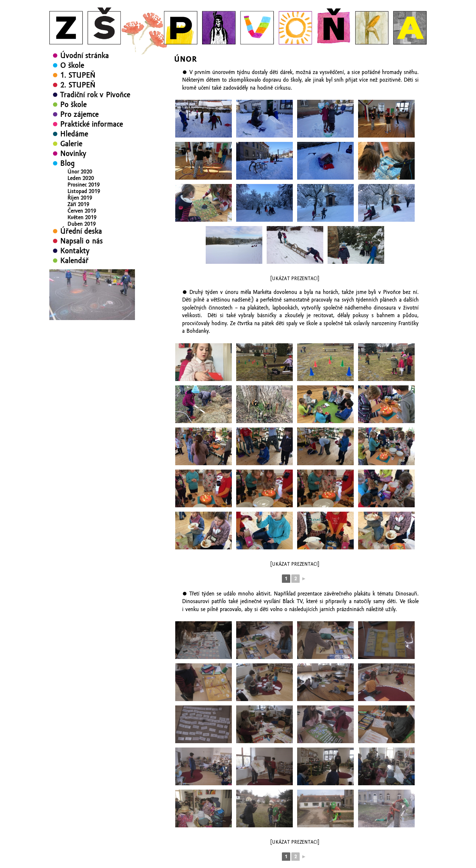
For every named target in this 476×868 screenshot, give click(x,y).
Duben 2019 (82, 224)
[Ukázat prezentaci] (295, 279)
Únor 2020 (80, 172)
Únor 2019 (80, 237)
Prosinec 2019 (84, 185)
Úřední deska (81, 253)
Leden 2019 (81, 243)
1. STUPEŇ (78, 75)
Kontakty (75, 273)
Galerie (71, 144)
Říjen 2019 (80, 198)
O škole (72, 65)
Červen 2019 (82, 211)
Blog (67, 163)
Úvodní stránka (85, 56)
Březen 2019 (82, 230)
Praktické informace (92, 124)
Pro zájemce (79, 114)
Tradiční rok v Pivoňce (95, 95)
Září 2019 (78, 204)
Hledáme (74, 134)
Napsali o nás (81, 263)
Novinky (73, 153)
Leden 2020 (81, 178)
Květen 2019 (82, 217)
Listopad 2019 (84, 191)
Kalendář (74, 282)
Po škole (73, 105)
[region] (92, 316)
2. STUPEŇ (78, 85)
